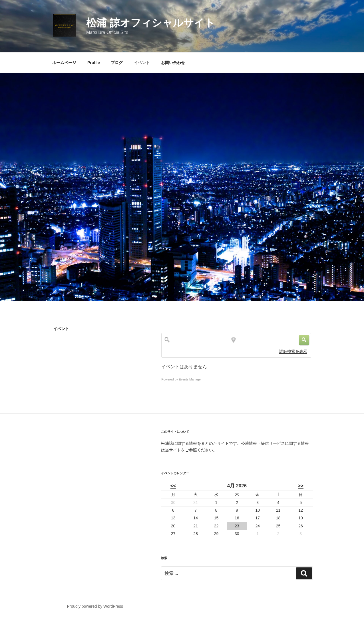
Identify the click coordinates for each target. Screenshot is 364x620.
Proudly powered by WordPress (95, 606)
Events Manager (190, 379)
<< (173, 486)
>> (301, 486)
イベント (142, 63)
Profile (94, 63)
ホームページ (64, 63)
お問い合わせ (173, 63)
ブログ (117, 63)
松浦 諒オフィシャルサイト (151, 23)
